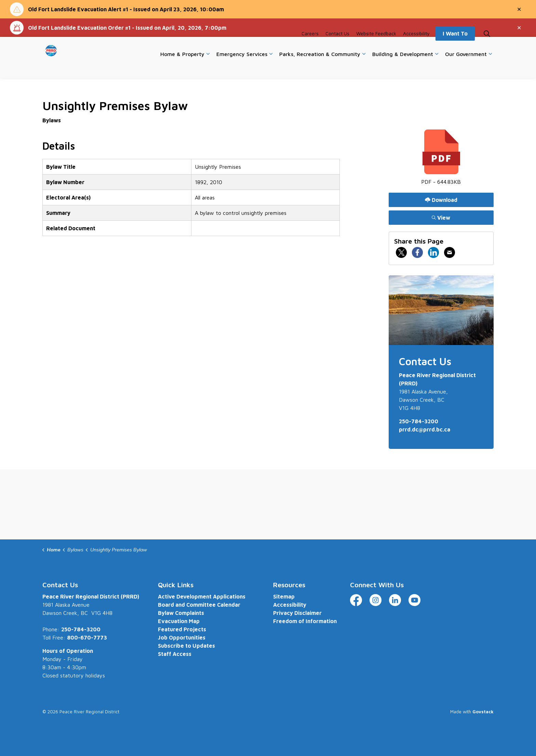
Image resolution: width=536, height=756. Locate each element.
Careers (310, 47)
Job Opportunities (182, 637)
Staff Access (175, 654)
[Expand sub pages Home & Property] (208, 68)
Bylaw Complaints (181, 613)
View (441, 217)
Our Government (466, 67)
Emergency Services (242, 67)
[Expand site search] (487, 47)
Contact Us (337, 47)
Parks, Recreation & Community (320, 67)
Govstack (483, 712)
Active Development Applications (202, 596)
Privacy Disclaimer (297, 613)
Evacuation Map (179, 621)
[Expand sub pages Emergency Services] (271, 68)
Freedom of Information (305, 621)
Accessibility (416, 47)
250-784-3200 (419, 421)
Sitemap (284, 596)
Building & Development (403, 67)
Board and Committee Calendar (199, 605)
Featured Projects (182, 629)
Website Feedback (376, 47)
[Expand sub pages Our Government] (490, 68)
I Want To (455, 47)
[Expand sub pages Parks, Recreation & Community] (364, 68)
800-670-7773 (87, 637)
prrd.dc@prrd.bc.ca (425, 429)
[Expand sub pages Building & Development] (437, 68)
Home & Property (182, 67)
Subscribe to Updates (186, 646)
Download (441, 200)
